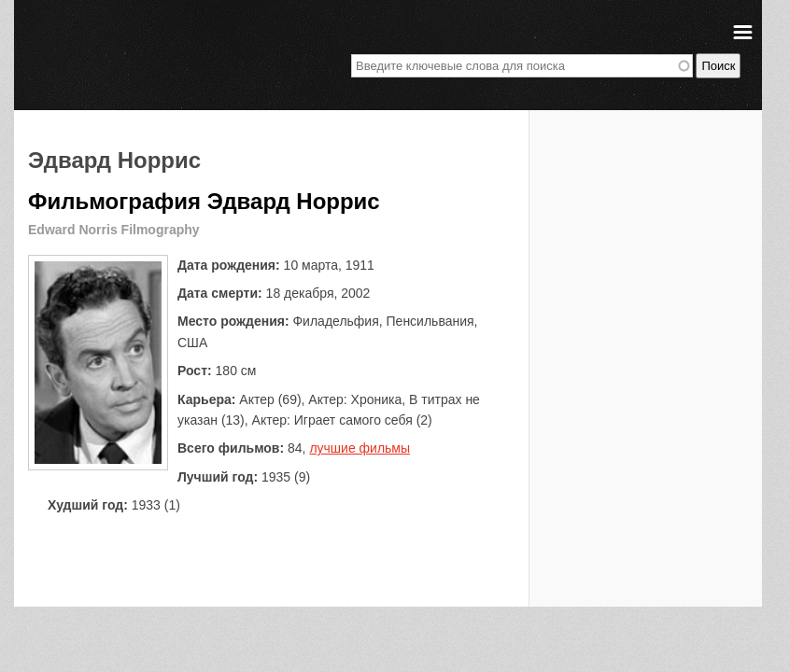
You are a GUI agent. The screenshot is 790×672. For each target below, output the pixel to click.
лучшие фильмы (360, 448)
